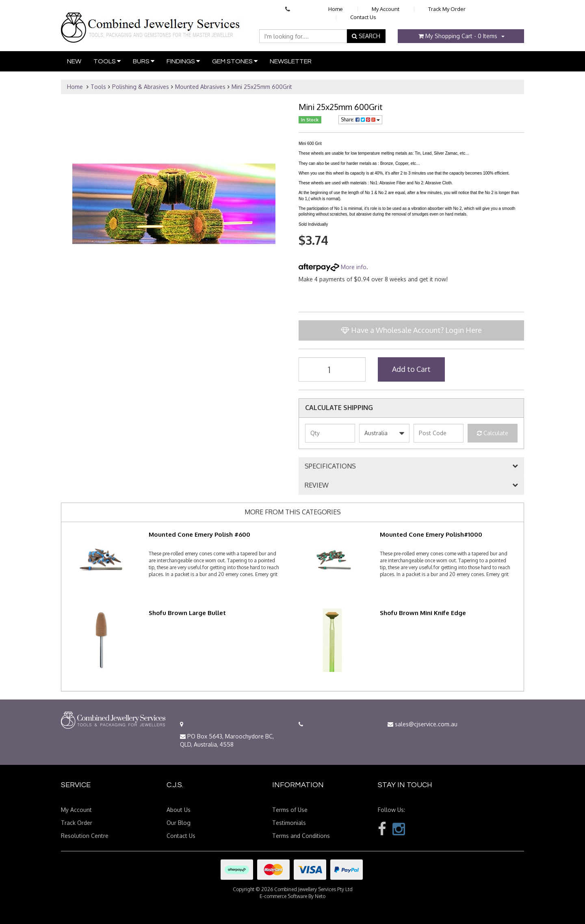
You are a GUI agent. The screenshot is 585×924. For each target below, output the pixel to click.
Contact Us (363, 17)
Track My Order (447, 9)
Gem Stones (235, 61)
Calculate (493, 433)
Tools (107, 61)
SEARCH (366, 36)
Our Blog (179, 823)
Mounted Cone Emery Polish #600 (199, 534)
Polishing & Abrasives (141, 87)
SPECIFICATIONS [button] (330, 466)
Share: (360, 120)
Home (336, 9)
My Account (386, 9)
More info (333, 267)
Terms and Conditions (301, 836)
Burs (144, 61)
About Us (179, 810)
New (74, 61)
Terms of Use (290, 810)
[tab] (411, 466)
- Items (458, 36)
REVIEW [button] (317, 486)
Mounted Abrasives (200, 87)
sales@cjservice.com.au (422, 724)
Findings (183, 61)
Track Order (77, 823)
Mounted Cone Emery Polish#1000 (431, 534)
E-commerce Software (283, 896)
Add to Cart (411, 369)
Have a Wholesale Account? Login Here (411, 330)
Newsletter (291, 61)
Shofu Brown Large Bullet (187, 613)
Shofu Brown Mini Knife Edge (423, 613)
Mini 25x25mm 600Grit (262, 87)
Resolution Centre (85, 836)
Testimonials (289, 823)
